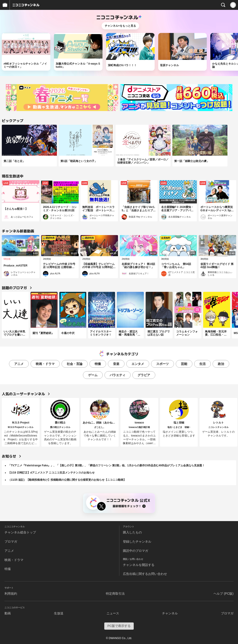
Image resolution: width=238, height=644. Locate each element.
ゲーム (93, 375)
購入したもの (132, 532)
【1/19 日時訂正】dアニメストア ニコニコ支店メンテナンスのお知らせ (51, 473)
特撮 (98, 364)
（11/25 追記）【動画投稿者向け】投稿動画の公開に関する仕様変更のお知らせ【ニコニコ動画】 (67, 480)
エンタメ (138, 364)
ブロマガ (11, 541)
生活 (202, 364)
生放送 (59, 613)
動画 (8, 613)
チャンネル (170, 613)
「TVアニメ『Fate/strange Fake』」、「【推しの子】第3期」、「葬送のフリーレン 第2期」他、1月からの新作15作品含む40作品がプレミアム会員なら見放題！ (106, 465)
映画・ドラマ (45, 364)
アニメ (19, 364)
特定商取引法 (115, 594)
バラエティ (118, 375)
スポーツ (162, 364)
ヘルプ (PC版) (224, 594)
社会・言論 (75, 364)
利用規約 (11, 594)
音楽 (116, 364)
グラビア (144, 375)
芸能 (184, 364)
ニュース (113, 613)
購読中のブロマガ (136, 551)
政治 (221, 364)
